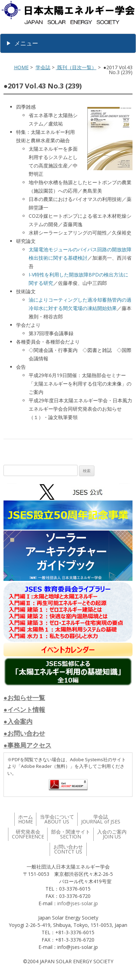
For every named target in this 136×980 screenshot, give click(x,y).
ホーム (26, 819)
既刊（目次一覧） (76, 67)
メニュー (26, 43)
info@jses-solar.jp (78, 903)
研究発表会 (28, 834)
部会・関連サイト (71, 834)
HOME (21, 67)
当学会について (57, 819)
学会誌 (43, 67)
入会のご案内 (112, 834)
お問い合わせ (68, 849)
